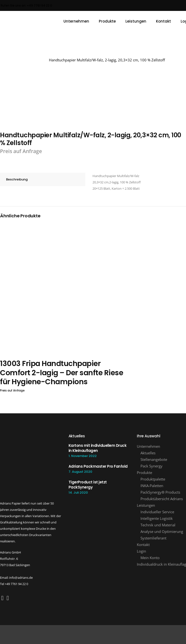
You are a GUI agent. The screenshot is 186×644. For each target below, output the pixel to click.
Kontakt (143, 545)
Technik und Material (158, 525)
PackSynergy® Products (160, 492)
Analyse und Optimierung (162, 531)
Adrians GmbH (33, 60)
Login (141, 551)
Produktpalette (153, 479)
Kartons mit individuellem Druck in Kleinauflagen (98, 448)
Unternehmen (148, 446)
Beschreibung (17, 179)
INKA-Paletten (152, 486)
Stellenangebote (154, 459)
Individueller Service (157, 512)
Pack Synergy (151, 466)
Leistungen (146, 505)
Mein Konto (150, 558)
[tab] (43, 179)
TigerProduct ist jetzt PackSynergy (88, 485)
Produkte (144, 473)
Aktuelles (148, 453)
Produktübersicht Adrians (162, 499)
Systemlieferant (153, 538)
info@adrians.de (21, 578)
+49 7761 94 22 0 (39, 5)
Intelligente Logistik (157, 518)
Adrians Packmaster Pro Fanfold (98, 466)
